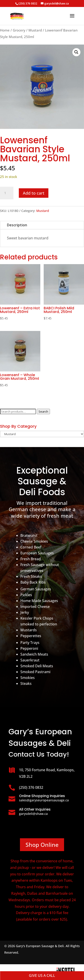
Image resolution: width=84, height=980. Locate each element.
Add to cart (34, 193)
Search (43, 411)
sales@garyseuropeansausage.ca (44, 800)
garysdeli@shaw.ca (33, 814)
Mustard (35, 30)
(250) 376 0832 (28, 3)
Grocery (19, 30)
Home (5, 30)
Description (17, 225)
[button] (76, 52)
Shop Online (42, 845)
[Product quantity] (7, 193)
